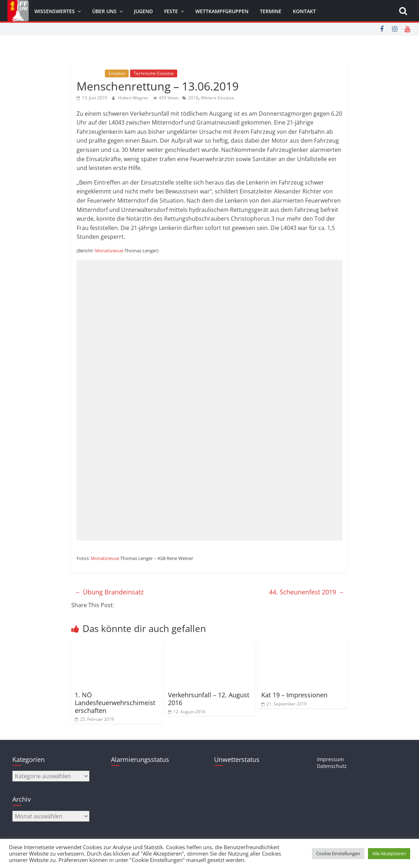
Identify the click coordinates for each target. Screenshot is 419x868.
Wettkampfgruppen (222, 11)
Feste (171, 11)
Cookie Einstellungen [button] (338, 853)
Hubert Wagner (134, 98)
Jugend (143, 11)
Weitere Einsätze (218, 98)
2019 (193, 98)
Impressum (330, 759)
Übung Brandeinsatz (109, 592)
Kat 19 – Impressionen (294, 695)
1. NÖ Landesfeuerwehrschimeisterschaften (115, 702)
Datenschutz (332, 766)
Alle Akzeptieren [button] (389, 853)
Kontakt (304, 11)
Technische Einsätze (154, 73)
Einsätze (117, 73)
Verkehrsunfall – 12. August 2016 (209, 699)
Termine (271, 11)
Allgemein (90, 73)
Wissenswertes (55, 11)
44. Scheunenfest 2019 (307, 592)
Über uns (104, 11)
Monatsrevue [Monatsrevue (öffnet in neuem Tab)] (109, 251)
